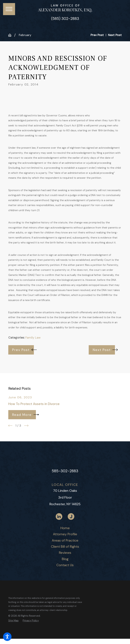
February (25, 35)
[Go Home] (11, 35)
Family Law (33, 338)
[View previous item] (10, 426)
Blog (65, 559)
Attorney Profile (65, 534)
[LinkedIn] (59, 517)
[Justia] (71, 517)
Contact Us (65, 565)
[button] (7, 637)
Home (65, 528)
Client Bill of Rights (65, 546)
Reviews (65, 553)
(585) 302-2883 (65, 19)
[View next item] (26, 426)
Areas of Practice (65, 540)
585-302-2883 (65, 471)
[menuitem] (65, 528)
